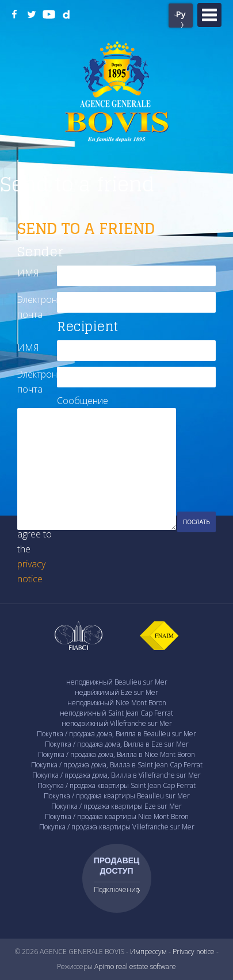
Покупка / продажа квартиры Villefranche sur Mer (117, 827)
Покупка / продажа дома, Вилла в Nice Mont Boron (116, 754)
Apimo (104, 966)
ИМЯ (28, 273)
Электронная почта (37, 307)
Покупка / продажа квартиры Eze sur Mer (116, 806)
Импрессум (148, 952)
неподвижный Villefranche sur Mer (117, 723)
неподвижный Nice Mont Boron (117, 703)
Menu (209, 15)
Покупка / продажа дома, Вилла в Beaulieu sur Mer (116, 734)
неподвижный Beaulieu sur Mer (117, 682)
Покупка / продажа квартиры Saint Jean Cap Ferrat (116, 785)
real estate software (146, 966)
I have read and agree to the (36, 541)
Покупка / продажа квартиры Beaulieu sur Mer (117, 796)
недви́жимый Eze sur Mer (116, 692)
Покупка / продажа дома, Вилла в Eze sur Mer (117, 744)
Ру (181, 14)
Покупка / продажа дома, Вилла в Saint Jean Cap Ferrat (117, 765)
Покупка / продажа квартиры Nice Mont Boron (117, 816)
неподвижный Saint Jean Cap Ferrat (116, 713)
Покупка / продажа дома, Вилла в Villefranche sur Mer (116, 775)
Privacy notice (194, 952)
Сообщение (77, 401)
